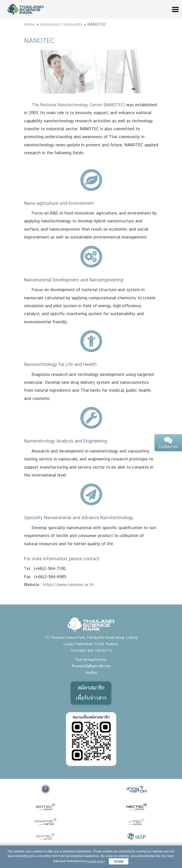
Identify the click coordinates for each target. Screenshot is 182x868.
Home (30, 25)
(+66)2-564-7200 (89, 651)
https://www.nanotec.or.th (68, 585)
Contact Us (168, 443)
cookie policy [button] (96, 861)
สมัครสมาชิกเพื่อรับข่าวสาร (91, 693)
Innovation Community (61, 25)
